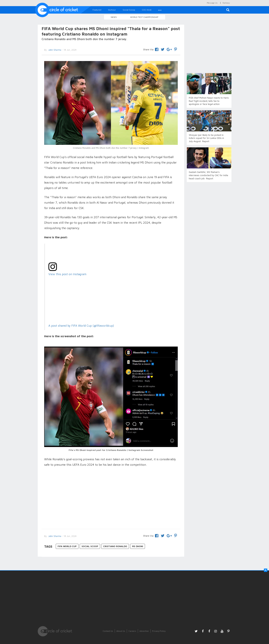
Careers (132, 631)
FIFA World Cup (67, 546)
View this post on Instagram (67, 274)
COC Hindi (147, 10)
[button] (160, 10)
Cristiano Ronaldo (115, 546)
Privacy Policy (159, 631)
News (114, 17)
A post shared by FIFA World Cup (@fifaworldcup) (81, 326)
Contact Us (108, 631)
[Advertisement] (111, 498)
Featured (97, 10)
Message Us (212, 3)
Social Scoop (129, 10)
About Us (121, 631)
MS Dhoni (138, 546)
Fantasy (226, 3)
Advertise (144, 631)
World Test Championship (144, 17)
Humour (112, 10)
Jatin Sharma (54, 50)
